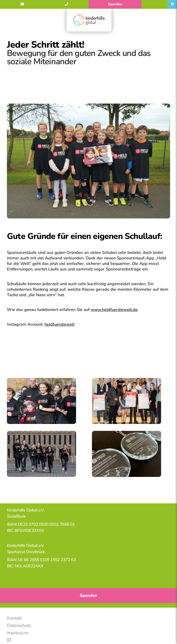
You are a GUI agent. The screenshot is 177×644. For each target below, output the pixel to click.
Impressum (18, 633)
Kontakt (14, 618)
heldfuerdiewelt (59, 324)
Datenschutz (19, 625)
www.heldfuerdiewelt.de (114, 310)
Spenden (115, 4)
